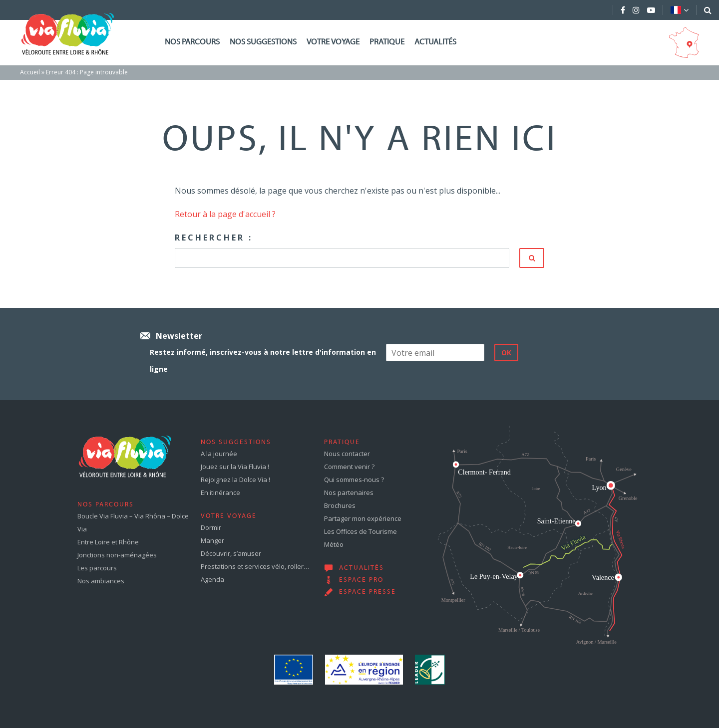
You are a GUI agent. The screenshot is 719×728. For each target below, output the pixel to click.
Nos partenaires (349, 492)
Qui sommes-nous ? (354, 480)
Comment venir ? (349, 467)
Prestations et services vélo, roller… (255, 566)
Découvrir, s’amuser (231, 553)
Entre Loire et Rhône (108, 542)
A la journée (219, 454)
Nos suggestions (263, 42)
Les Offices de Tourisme (360, 531)
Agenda (212, 579)
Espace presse (367, 592)
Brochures (340, 505)
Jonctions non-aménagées (117, 555)
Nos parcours (192, 42)
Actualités (435, 42)
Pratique (387, 42)
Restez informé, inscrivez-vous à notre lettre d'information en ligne (263, 361)
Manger (212, 540)
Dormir (211, 527)
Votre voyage (333, 42)
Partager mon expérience (363, 518)
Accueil (30, 72)
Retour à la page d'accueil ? (225, 214)
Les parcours (97, 568)
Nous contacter (347, 454)
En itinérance (220, 492)
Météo (334, 544)
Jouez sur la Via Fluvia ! (235, 467)
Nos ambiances (101, 581)
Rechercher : (214, 238)
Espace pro (361, 580)
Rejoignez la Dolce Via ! (235, 480)
